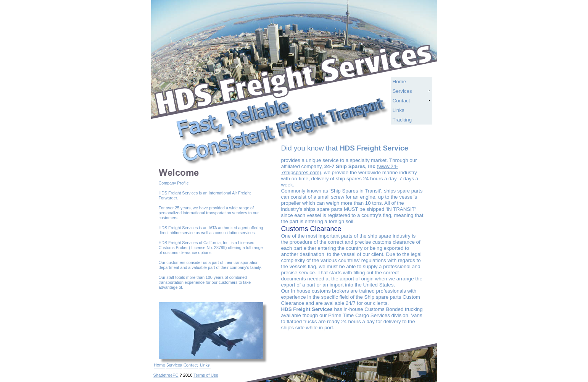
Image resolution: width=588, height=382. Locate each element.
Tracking (402, 120)
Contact (401, 101)
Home (400, 82)
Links (399, 110)
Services (402, 91)
